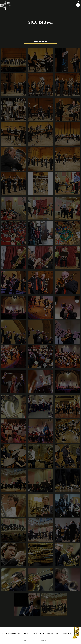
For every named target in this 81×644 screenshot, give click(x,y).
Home (4, 633)
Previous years (41, 41)
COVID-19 (34, 633)
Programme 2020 (14, 633)
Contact (77, 633)
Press (57, 633)
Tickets (25, 633)
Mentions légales (51, 641)
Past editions (67, 633)
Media (42, 633)
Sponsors (50, 633)
